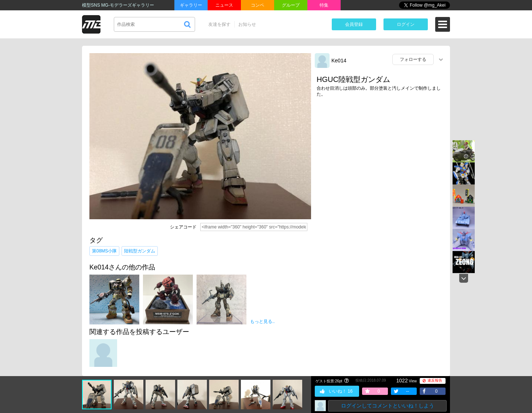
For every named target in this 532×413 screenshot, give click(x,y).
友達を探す (219, 24)
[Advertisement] (381, 160)
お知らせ (247, 24)
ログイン (406, 24)
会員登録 (354, 24)
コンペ (258, 5)
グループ (291, 5)
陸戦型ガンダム (140, 251)
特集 (324, 5)
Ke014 (339, 61)
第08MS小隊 (104, 251)
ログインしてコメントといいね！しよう (388, 406)
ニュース (224, 5)
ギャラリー (191, 5)
